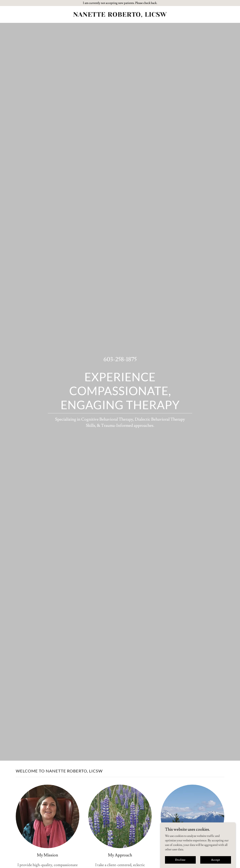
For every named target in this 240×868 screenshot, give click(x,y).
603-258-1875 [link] (120, 359)
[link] (120, 16)
